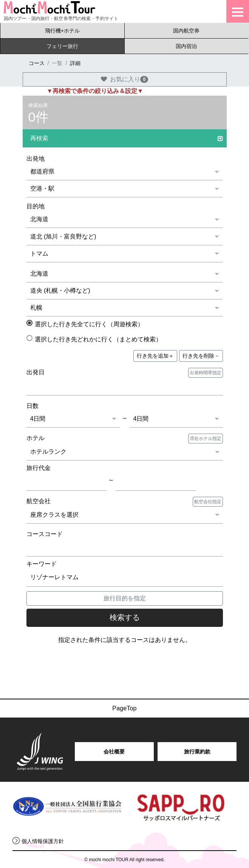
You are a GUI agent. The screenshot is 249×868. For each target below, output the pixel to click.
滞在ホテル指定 (206, 439)
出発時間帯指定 (206, 373)
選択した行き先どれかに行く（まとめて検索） (95, 339)
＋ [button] (155, 356)
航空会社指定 (208, 502)
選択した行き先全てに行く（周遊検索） (86, 324)
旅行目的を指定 (125, 598)
